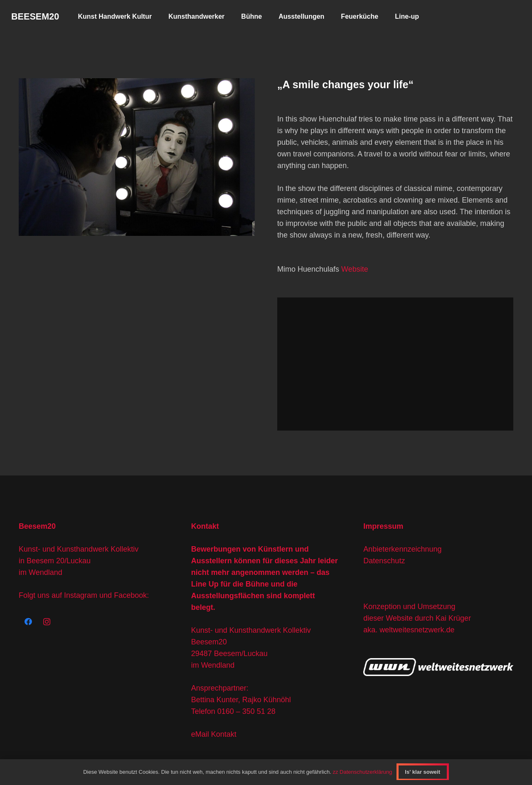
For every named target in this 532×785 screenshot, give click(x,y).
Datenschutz (384, 561)
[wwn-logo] (438, 667)
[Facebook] (28, 622)
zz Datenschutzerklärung (362, 772)
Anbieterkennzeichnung (402, 549)
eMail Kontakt (214, 734)
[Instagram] (47, 622)
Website (355, 269)
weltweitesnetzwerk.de (417, 630)
